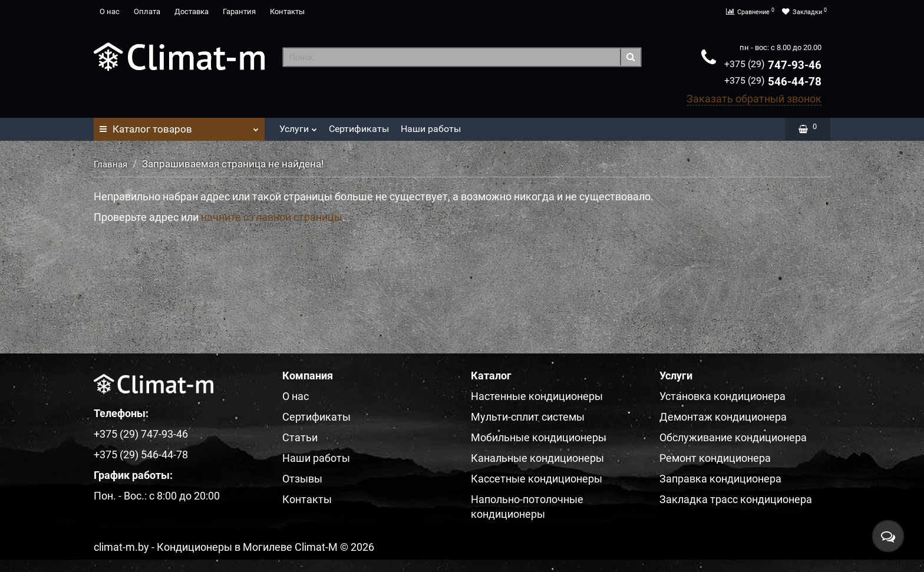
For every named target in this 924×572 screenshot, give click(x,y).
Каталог (179, 126)
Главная (110, 164)
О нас (110, 11)
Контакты (287, 11)
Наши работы (431, 129)
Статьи (300, 437)
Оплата (147, 11)
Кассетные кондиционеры (537, 479)
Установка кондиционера (722, 396)
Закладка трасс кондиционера (736, 499)
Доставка (192, 11)
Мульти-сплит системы (528, 417)
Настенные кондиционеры (537, 396)
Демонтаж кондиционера (723, 417)
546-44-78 (773, 82)
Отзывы (302, 479)
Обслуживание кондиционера (733, 437)
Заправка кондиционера (720, 479)
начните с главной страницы (272, 217)
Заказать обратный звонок (754, 99)
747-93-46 (773, 65)
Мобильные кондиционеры (539, 437)
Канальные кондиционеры (537, 458)
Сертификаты (359, 129)
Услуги (298, 126)
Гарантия (239, 11)
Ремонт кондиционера (715, 458)
